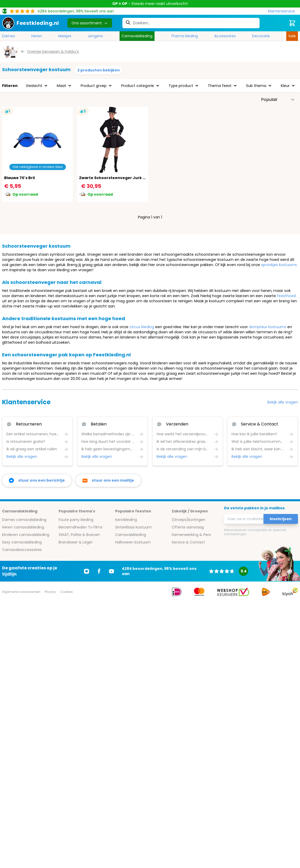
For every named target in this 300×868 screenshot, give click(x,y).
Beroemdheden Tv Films (81, 527)
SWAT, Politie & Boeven (79, 535)
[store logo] (31, 23)
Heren (37, 36)
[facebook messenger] (37, 480)
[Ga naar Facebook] (99, 571)
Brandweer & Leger (76, 542)
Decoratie (261, 36)
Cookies (67, 592)
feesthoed (286, 296)
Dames (9, 36)
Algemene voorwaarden (21, 592)
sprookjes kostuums (279, 265)
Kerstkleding (126, 520)
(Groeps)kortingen (189, 520)
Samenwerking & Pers (191, 535)
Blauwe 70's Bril (19, 178)
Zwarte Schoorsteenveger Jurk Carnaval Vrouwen (129, 178)
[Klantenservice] (283, 11)
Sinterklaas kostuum (133, 527)
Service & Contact (188, 542)
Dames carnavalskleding (24, 520)
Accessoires (225, 36)
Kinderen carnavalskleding (26, 535)
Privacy (50, 592)
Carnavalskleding (137, 36)
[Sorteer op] (278, 100)
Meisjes (65, 36)
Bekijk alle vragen (283, 402)
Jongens (95, 36)
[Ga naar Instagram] (87, 571)
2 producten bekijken (99, 70)
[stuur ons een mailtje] (108, 480)
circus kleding (142, 327)
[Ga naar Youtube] (111, 571)
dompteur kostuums (268, 327)
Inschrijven (281, 519)
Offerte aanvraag (188, 527)
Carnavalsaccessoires (22, 550)
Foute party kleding (76, 520)
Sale (292, 36)
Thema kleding (184, 36)
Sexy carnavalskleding (22, 542)
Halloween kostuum (133, 542)
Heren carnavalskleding (23, 527)
